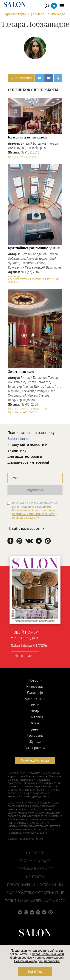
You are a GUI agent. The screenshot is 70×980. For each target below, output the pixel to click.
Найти (47, 6)
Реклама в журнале (35, 869)
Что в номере (25, 656)
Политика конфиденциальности (35, 901)
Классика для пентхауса (27, 137)
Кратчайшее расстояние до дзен (34, 248)
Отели (35, 729)
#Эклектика (40, 409)
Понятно (35, 972)
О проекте (35, 853)
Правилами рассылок (26, 518)
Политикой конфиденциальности (34, 514)
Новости (35, 680)
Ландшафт (35, 693)
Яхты (35, 723)
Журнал (35, 742)
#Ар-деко (27, 409)
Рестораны (35, 735)
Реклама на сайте (35, 861)
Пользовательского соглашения (33, 510)
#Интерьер (14, 157)
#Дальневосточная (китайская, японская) (34, 279)
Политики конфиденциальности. (37, 961)
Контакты (35, 877)
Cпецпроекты (35, 748)
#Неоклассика (30, 157)
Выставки (35, 717)
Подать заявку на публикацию (35, 885)
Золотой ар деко (21, 371)
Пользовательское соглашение (35, 893)
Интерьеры (35, 686)
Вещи (35, 705)
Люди (35, 711)
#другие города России (23, 412)
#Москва (13, 282)
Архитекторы (15, 14)
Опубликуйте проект (35, 761)
